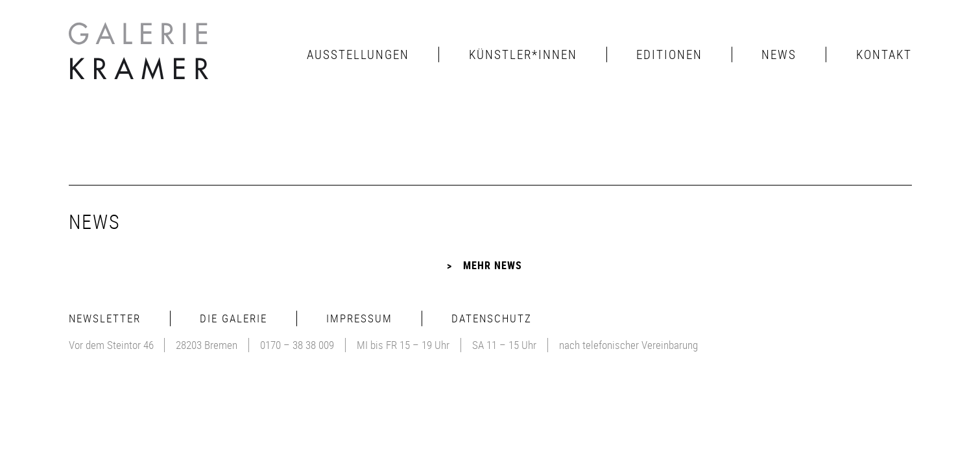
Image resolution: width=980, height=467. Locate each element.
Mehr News (493, 265)
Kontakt (884, 54)
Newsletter (105, 318)
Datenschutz (492, 318)
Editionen (669, 54)
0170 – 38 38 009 (297, 345)
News (779, 54)
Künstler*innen (523, 54)
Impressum (359, 318)
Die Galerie (233, 318)
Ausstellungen (358, 54)
